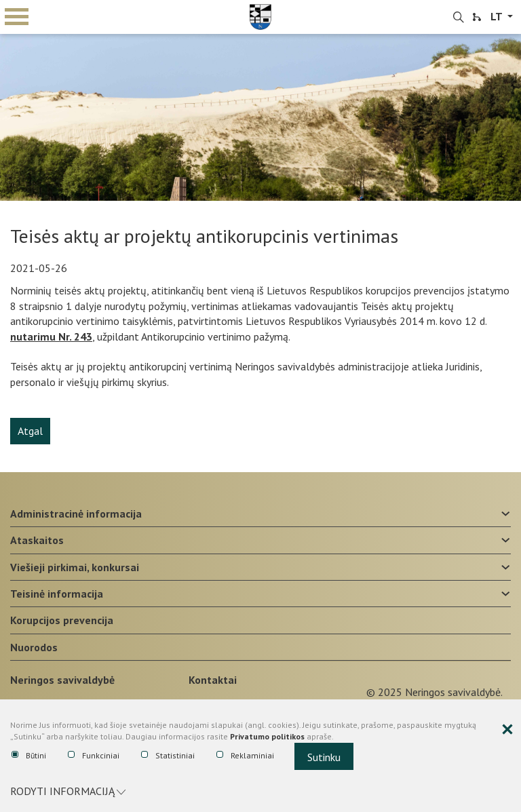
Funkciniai (94, 756)
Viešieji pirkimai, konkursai (75, 567)
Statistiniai (168, 756)
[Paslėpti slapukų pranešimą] (507, 730)
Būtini (29, 756)
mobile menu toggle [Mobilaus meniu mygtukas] (17, 17)
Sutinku (324, 757)
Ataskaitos (37, 540)
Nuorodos (34, 647)
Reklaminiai (245, 756)
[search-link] (459, 18)
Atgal (30, 431)
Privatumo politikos (267, 736)
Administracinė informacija (76, 514)
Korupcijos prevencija (62, 620)
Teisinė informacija (57, 594)
